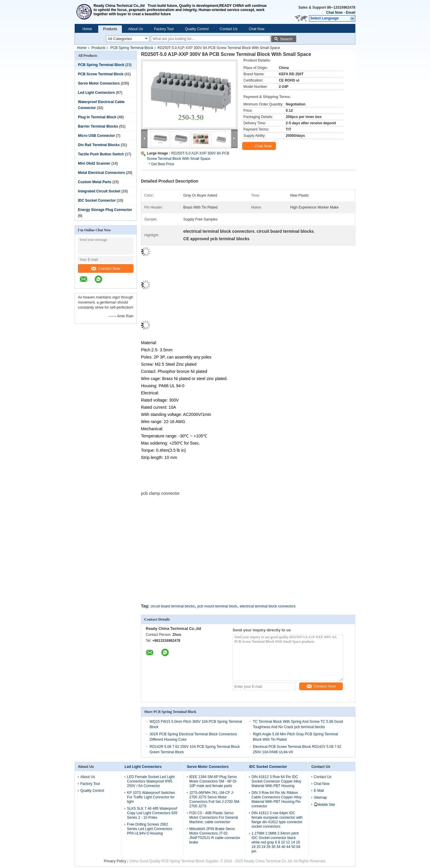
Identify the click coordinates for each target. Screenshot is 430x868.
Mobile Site (324, 805)
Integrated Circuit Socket (99, 191)
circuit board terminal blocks (173, 606)
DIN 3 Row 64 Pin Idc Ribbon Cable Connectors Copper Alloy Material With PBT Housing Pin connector (276, 799)
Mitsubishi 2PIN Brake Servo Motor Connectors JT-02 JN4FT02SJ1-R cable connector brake (215, 836)
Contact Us (229, 29)
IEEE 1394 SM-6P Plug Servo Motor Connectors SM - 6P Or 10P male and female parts (213, 781)
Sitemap (320, 797)
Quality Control (197, 29)
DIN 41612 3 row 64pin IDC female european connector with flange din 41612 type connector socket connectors (277, 820)
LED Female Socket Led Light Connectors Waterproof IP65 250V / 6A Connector (151, 781)
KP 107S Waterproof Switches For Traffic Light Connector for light (151, 797)
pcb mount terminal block (217, 606)
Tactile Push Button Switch (101, 154)
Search (286, 39)
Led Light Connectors (96, 93)
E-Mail (319, 791)
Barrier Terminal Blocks (98, 126)
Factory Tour (164, 29)
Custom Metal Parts (95, 182)
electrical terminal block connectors (268, 606)
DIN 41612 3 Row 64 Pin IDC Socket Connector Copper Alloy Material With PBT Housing (276, 781)
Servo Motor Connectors (99, 83)
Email (351, 13)
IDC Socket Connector (97, 200)
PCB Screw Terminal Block (101, 74)
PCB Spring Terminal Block (132, 48)
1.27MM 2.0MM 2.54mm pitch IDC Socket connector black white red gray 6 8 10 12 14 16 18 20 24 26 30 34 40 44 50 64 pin (276, 842)
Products (110, 29)
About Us (135, 29)
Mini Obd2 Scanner (94, 163)
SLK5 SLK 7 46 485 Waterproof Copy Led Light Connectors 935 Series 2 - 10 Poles (152, 813)
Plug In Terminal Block (97, 117)
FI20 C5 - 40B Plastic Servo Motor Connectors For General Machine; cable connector (214, 818)
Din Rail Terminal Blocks (99, 145)
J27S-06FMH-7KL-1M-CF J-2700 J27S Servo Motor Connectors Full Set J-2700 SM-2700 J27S (215, 799)
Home (87, 29)
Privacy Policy (115, 861)
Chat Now (334, 13)
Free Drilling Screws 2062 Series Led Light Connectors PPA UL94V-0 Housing (149, 829)
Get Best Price (163, 164)
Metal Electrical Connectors (101, 173)
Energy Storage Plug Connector (105, 210)
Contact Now (106, 268)
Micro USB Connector (96, 136)
